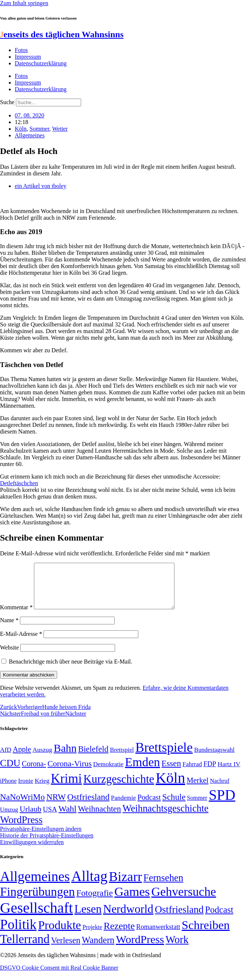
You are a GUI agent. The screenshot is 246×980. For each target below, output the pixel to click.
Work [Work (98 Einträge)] (177, 948)
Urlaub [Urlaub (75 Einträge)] (30, 818)
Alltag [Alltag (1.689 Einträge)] (89, 885)
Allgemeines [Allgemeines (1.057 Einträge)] (35, 885)
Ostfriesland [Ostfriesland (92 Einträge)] (88, 806)
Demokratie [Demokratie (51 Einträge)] (108, 773)
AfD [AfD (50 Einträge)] (6, 759)
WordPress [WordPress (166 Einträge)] (140, 948)
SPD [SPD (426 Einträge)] (222, 804)
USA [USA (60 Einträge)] (50, 818)
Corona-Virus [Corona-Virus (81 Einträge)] (70, 772)
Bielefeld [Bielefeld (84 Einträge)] (93, 758)
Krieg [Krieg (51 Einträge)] (42, 789)
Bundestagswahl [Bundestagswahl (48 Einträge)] (214, 759)
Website (9, 656)
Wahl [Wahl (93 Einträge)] (67, 818)
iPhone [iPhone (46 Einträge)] (8, 790)
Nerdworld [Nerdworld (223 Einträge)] (128, 918)
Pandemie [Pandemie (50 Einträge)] (124, 807)
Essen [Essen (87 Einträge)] (171, 772)
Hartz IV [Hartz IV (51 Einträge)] (229, 773)
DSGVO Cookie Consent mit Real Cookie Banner (59, 976)
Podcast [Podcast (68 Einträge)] (149, 806)
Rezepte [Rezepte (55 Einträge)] (119, 935)
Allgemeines (30, 135)
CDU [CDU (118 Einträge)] (10, 772)
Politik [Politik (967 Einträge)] (18, 933)
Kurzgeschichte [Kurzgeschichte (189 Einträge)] (119, 788)
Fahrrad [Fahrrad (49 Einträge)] (192, 773)
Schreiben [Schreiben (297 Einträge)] (206, 934)
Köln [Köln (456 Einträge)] (170, 787)
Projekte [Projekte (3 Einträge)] (92, 936)
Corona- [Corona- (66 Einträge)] (34, 772)
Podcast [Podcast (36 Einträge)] (219, 919)
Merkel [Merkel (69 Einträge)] (198, 789)
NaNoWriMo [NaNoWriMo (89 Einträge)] (22, 806)
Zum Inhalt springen (24, 3)
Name (9, 629)
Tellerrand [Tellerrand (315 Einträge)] (25, 948)
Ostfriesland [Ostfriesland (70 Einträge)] (179, 918)
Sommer (39, 129)
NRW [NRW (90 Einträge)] (56, 806)
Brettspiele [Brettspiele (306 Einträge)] (164, 756)
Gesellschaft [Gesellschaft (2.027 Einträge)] (37, 917)
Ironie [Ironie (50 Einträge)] (26, 790)
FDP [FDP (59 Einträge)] (210, 773)
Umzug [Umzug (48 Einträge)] (9, 818)
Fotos (21, 50)
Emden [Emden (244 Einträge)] (143, 771)
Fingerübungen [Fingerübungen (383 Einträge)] (37, 900)
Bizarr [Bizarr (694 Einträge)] (125, 885)
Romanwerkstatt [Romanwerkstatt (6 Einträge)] (158, 936)
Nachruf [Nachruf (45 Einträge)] (219, 790)
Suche (7, 102)
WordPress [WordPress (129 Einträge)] (21, 829)
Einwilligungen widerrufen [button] (32, 851)
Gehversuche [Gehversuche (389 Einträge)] (183, 900)
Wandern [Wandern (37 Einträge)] (98, 949)
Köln (21, 129)
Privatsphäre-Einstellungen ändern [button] (41, 838)
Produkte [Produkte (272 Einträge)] (60, 934)
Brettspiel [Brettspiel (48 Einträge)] (122, 759)
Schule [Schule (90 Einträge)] (174, 806)
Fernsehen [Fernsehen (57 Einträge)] (163, 887)
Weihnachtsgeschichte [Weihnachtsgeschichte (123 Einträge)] (165, 817)
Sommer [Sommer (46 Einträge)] (197, 807)
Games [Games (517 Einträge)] (132, 900)
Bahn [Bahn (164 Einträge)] (65, 757)
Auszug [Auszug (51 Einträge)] (42, 758)
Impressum (28, 57)
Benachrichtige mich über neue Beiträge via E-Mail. (71, 670)
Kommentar (16, 616)
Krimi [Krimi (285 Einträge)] (66, 787)
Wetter (60, 129)
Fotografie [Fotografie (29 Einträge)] (95, 902)
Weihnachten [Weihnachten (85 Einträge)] (99, 818)
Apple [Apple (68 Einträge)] (22, 758)
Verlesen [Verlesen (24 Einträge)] (65, 949)
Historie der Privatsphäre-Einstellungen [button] (47, 844)
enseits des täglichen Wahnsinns (62, 34)
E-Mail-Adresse (21, 643)
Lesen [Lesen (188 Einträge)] (88, 918)
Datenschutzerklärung (41, 63)
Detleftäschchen (19, 483)
